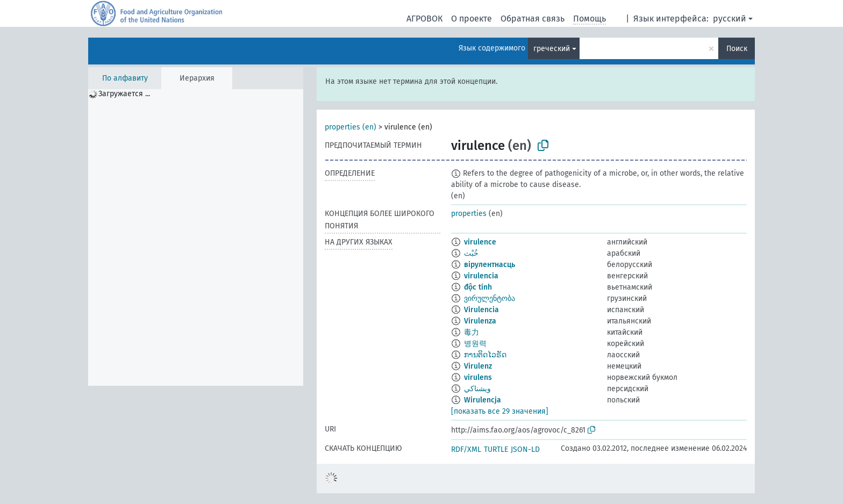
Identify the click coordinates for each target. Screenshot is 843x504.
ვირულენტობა (490, 298)
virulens (478, 377)
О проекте (471, 19)
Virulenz (478, 366)
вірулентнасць (490, 265)
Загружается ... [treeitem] (124, 94)
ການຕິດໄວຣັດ (485, 355)
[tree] (196, 237)
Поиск (737, 49)
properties (469, 214)
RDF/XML (466, 449)
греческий (552, 49)
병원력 (475, 344)
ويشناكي (477, 389)
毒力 (471, 332)
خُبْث (471, 253)
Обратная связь (533, 19)
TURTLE (496, 449)
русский (730, 19)
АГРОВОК (424, 19)
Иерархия (197, 78)
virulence (480, 242)
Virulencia (481, 310)
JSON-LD (525, 449)
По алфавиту (125, 78)
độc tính (478, 287)
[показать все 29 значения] (500, 411)
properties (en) (351, 127)
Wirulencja (483, 400)
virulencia (481, 276)
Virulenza (480, 321)
